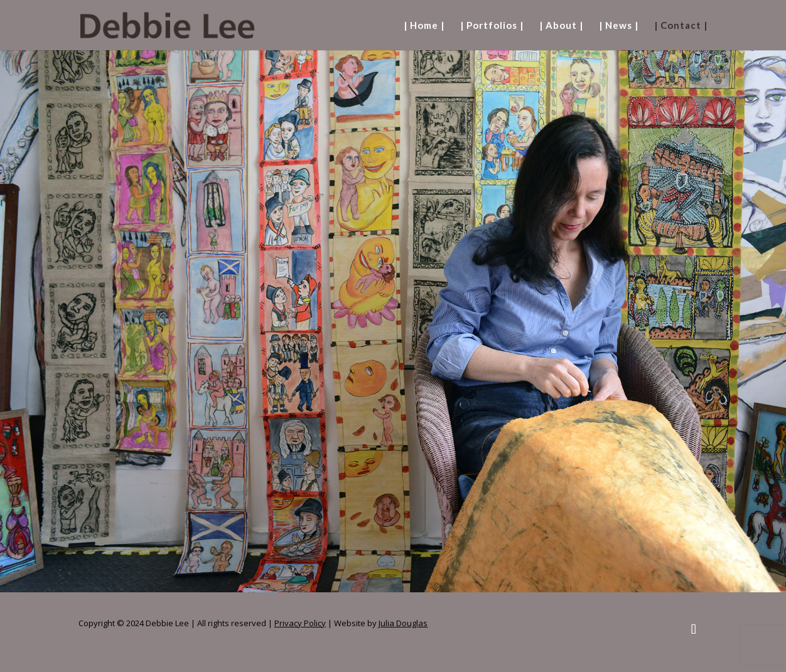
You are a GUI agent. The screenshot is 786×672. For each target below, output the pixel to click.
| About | (561, 26)
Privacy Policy (300, 623)
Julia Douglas (403, 623)
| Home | (424, 26)
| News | (619, 26)
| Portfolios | (492, 26)
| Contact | (681, 26)
